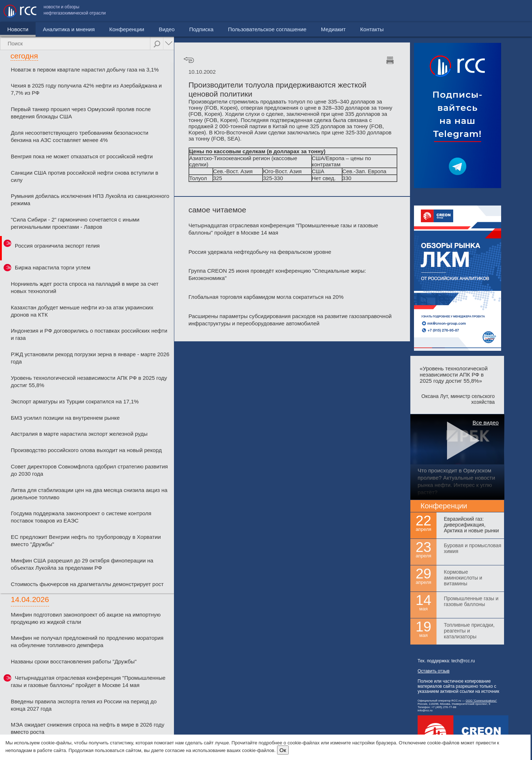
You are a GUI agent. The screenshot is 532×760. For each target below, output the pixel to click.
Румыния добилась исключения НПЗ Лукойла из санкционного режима (90, 200)
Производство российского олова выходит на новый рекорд (86, 450)
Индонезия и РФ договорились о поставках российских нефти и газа (89, 334)
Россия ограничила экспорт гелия (57, 246)
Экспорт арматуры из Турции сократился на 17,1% (75, 401)
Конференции (127, 29)
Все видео (486, 422)
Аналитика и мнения (69, 29)
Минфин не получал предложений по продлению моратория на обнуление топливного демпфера (87, 641)
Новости (18, 29)
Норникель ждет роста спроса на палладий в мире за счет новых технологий (85, 287)
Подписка (201, 29)
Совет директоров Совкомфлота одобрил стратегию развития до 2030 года (89, 470)
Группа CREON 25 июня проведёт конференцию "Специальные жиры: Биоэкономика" (277, 274)
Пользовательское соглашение (408, 11)
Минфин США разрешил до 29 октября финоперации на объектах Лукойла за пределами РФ (82, 564)
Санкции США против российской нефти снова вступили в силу (85, 176)
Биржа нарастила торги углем (53, 267)
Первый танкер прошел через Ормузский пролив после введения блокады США (81, 113)
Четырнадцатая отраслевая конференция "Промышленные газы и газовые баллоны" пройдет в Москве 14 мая (88, 681)
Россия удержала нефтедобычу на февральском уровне (260, 252)
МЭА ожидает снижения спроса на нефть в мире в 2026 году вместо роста (88, 728)
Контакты (513, 11)
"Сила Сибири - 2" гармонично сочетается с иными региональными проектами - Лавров (75, 223)
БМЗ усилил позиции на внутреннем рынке (65, 418)
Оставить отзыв (434, 671)
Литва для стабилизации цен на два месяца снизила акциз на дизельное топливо (89, 494)
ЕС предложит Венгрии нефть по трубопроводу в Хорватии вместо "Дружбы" (86, 540)
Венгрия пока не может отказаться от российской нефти (82, 156)
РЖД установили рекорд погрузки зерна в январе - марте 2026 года (90, 358)
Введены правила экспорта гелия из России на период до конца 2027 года (84, 705)
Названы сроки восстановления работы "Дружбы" (74, 661)
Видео (167, 29)
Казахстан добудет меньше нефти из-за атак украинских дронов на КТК (82, 311)
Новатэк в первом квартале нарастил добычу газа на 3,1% (85, 70)
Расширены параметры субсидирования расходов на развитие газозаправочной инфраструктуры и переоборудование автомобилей (290, 320)
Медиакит (474, 11)
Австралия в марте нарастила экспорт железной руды (79, 434)
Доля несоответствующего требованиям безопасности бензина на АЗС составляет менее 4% (80, 136)
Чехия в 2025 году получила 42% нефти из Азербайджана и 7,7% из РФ (86, 89)
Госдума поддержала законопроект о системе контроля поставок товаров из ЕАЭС (81, 517)
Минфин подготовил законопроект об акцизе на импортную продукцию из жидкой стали (86, 618)
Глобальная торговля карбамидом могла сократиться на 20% (266, 297)
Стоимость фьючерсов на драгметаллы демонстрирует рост (87, 584)
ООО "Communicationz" (481, 701)
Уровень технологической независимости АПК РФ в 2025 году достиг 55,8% (89, 381)
